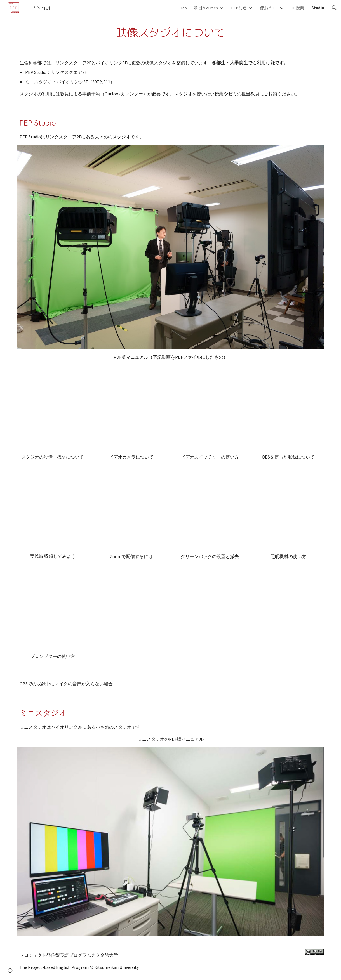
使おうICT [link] (269, 8)
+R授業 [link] (298, 8)
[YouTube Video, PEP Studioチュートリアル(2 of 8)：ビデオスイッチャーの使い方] (210, 414)
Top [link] (184, 8)
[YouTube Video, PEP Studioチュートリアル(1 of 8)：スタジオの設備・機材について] (53, 414)
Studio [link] (318, 8)
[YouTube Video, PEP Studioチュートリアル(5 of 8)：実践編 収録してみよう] (53, 513)
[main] (170, 33)
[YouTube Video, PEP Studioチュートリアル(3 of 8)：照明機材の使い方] (288, 513)
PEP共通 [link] (239, 8)
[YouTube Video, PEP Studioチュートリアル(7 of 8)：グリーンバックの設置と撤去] (210, 513)
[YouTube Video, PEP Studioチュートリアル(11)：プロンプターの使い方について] (53, 613)
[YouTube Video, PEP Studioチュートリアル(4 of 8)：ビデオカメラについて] (131, 414)
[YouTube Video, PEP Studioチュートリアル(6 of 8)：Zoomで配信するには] (131, 513)
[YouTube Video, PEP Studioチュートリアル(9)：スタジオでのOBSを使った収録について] (288, 414)
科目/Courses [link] (206, 8)
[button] (334, 8)
